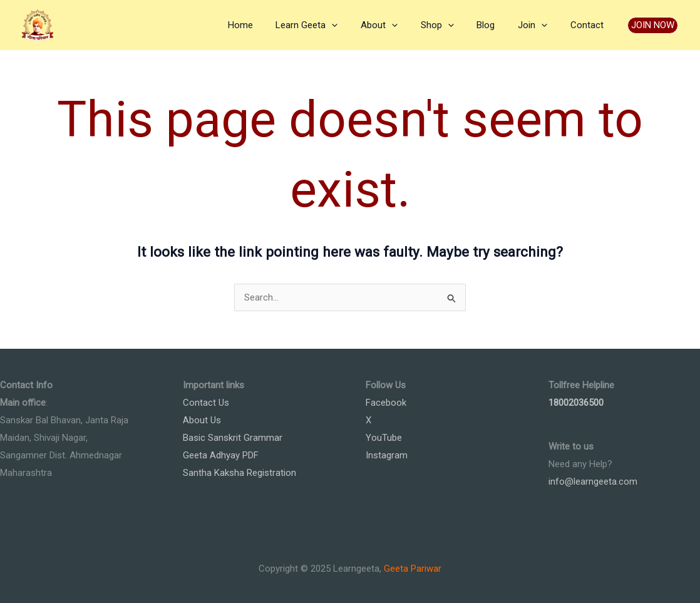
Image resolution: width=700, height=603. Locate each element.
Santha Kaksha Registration (239, 473)
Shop (452, 25)
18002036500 (576, 403)
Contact (589, 25)
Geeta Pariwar (413, 569)
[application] (355, 25)
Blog (496, 25)
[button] (653, 25)
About (398, 25)
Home (267, 25)
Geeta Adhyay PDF (221, 455)
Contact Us (206, 403)
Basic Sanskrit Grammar (233, 438)
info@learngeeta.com (593, 482)
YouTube (384, 438)
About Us (202, 420)
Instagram (387, 455)
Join (539, 25)
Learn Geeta (330, 25)
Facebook (386, 403)
